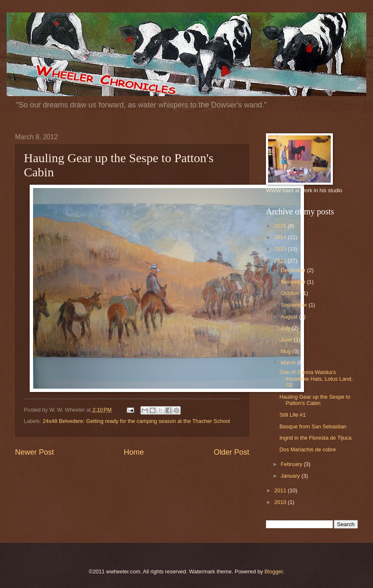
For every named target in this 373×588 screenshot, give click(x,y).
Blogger (274, 571)
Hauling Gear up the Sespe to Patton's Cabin (315, 400)
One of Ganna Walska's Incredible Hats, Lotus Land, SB (316, 379)
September (295, 305)
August (290, 317)
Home (134, 452)
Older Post (231, 452)
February (292, 464)
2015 (281, 226)
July (286, 328)
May (286, 351)
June (287, 340)
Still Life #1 (293, 415)
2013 (281, 249)
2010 (281, 502)
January (291, 476)
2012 (281, 261)
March (289, 363)
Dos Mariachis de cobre (308, 449)
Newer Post (34, 452)
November (294, 282)
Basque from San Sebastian (313, 426)
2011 (281, 490)
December (294, 270)
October (291, 293)
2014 (281, 237)
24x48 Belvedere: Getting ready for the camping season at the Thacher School (136, 421)
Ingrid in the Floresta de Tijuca (315, 438)
